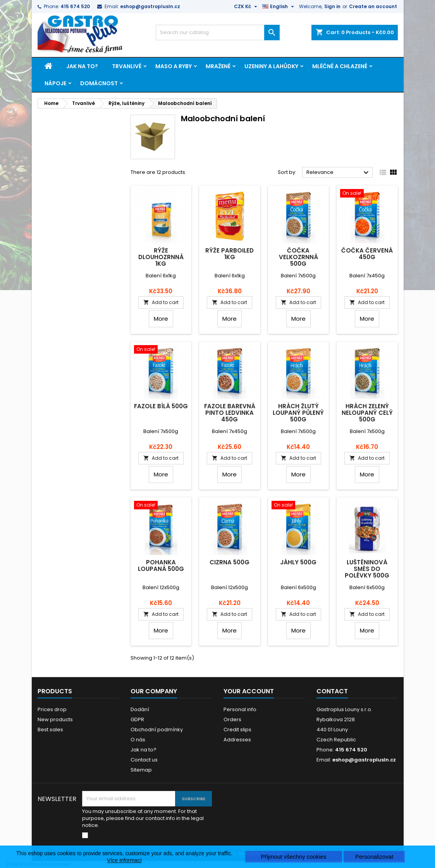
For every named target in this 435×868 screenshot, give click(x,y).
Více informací (124, 860)
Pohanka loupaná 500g (161, 565)
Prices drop (52, 709)
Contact (332, 691)
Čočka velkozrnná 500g (298, 257)
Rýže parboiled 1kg (230, 254)
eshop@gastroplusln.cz (150, 6)
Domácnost (99, 83)
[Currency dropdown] (247, 7)
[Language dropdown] (279, 7)
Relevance (339, 173)
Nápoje (55, 83)
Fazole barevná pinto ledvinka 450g (230, 413)
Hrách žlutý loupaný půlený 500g (298, 413)
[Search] (218, 33)
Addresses (237, 740)
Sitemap (141, 770)
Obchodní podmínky (157, 730)
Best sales (50, 730)
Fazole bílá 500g (161, 406)
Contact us (144, 760)
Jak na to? (82, 66)
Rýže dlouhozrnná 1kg (161, 257)
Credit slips (237, 730)
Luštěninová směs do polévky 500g (367, 569)
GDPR (137, 719)
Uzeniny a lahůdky (271, 66)
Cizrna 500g (230, 562)
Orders (232, 719)
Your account (249, 691)
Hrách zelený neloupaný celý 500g (367, 413)
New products (55, 719)
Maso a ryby (174, 66)
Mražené (218, 66)
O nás (138, 740)
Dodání (140, 709)
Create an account (373, 6)
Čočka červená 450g (367, 254)
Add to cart (161, 302)
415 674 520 (75, 6)
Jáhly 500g (298, 562)
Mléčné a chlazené (340, 66)
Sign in (332, 6)
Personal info (240, 709)
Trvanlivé (127, 66)
